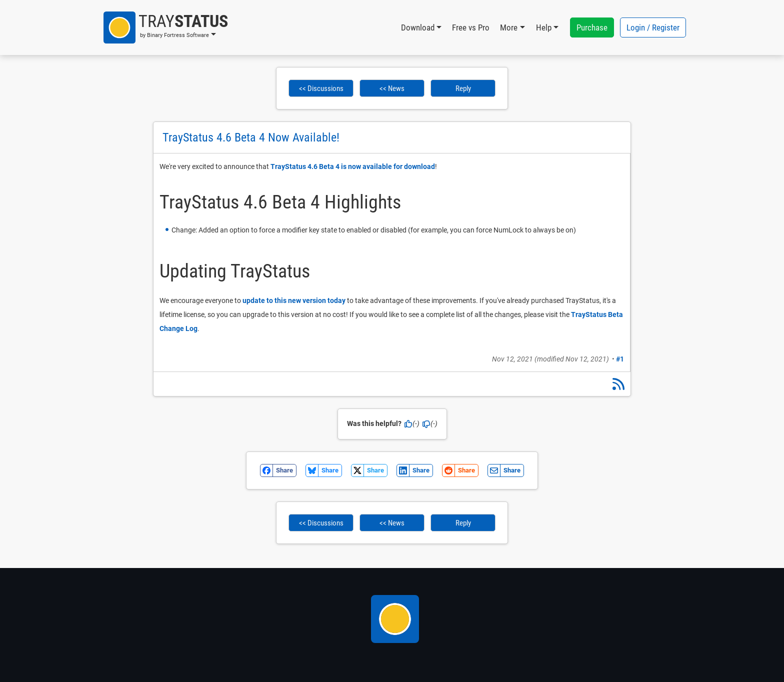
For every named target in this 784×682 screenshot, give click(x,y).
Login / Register (653, 27)
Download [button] (418, 27)
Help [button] (544, 27)
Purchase (592, 27)
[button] (166, 27)
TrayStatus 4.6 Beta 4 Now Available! (251, 137)
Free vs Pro (471, 27)
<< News (392, 88)
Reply (463, 88)
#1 (620, 359)
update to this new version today (294, 300)
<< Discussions (321, 88)
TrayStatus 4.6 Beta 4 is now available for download (353, 166)
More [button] (509, 27)
